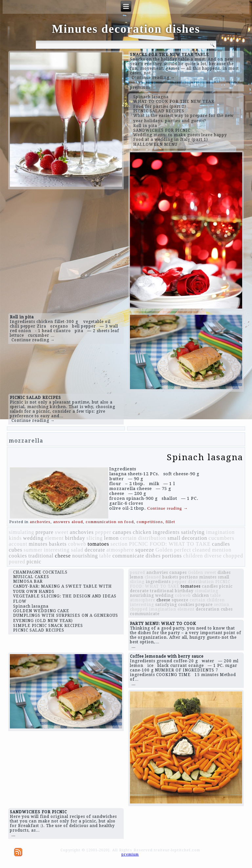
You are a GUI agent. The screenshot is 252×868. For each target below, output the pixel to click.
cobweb (77, 544)
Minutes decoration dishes (126, 29)
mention (222, 550)
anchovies (40, 522)
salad (77, 550)
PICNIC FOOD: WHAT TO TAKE (170, 544)
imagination (220, 532)
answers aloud (68, 522)
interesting (57, 550)
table (105, 556)
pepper (103, 532)
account (18, 544)
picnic (34, 562)
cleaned (201, 550)
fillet (170, 522)
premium (140, 87)
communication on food (110, 522)
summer (33, 550)
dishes (153, 556)
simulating (22, 532)
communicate (128, 556)
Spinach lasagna (205, 457)
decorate (95, 550)
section (119, 544)
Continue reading (168, 508)
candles (221, 544)
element (54, 538)
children (193, 556)
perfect (183, 550)
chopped (233, 556)
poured (17, 562)
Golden (164, 550)
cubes (16, 550)
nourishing (85, 556)
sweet (62, 532)
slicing (94, 538)
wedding (33, 538)
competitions (150, 522)
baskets (58, 544)
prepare (44, 532)
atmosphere (120, 550)
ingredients (166, 532)
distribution (152, 538)
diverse (213, 556)
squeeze (145, 550)
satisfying (193, 532)
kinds (15, 538)
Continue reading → (153, 78)
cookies (18, 556)
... (134, 647)
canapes (122, 532)
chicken (142, 532)
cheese (63, 556)
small (174, 538)
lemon (111, 538)
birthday (75, 538)
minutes (38, 544)
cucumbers (221, 538)
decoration (195, 538)
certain (128, 538)
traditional (41, 556)
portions (172, 556)
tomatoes (98, 544)
